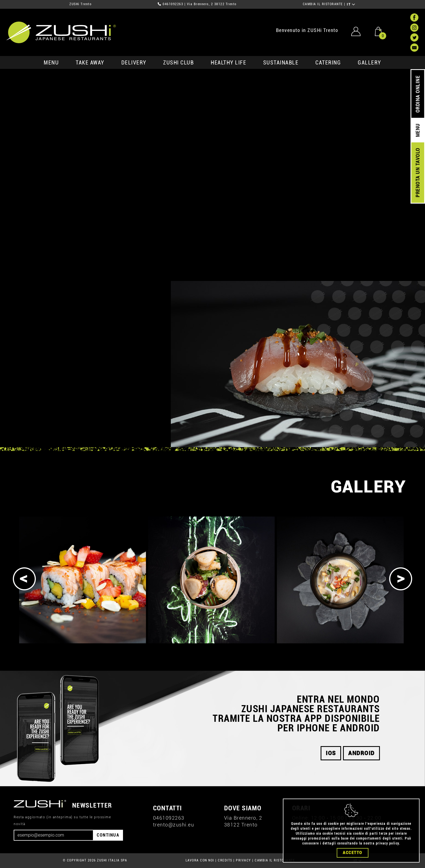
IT (351, 4)
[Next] (401, 579)
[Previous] (24, 579)
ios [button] (331, 753)
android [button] (361, 753)
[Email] (54, 835)
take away (90, 63)
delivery (134, 63)
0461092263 (173, 4)
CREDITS (225, 860)
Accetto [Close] (353, 853)
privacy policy (387, 843)
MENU (51, 63)
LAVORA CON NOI (200, 860)
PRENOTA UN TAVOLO (418, 173)
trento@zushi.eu (174, 825)
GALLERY (370, 63)
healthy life (228, 63)
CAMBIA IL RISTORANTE (323, 4)
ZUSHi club (178, 63)
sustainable (281, 63)
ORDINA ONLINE (418, 94)
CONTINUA (108, 835)
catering (328, 63)
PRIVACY (244, 860)
